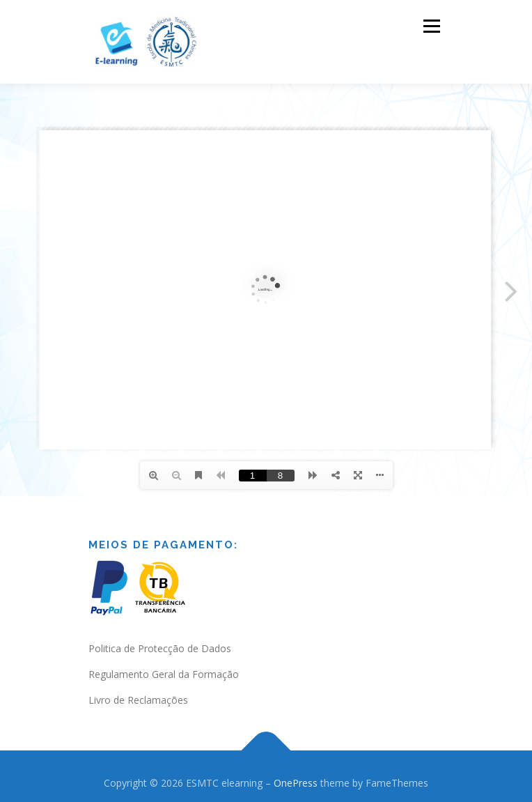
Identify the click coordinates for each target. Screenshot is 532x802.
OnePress (296, 783)
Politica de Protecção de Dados (160, 648)
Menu (431, 26)
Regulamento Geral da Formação (164, 674)
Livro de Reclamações (138, 700)
